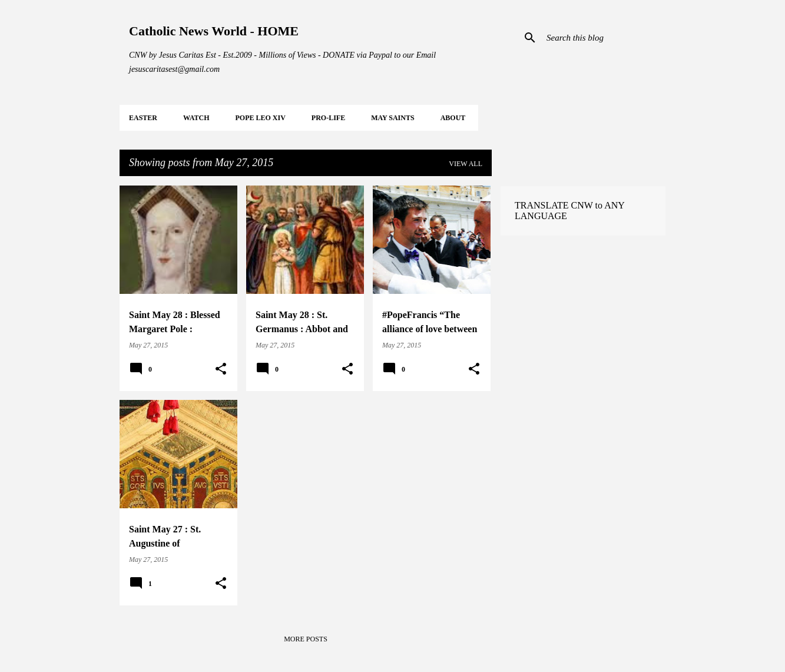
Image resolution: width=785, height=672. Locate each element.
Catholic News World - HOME (214, 31)
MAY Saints (392, 118)
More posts (306, 639)
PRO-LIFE (328, 118)
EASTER (143, 118)
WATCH (196, 118)
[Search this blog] (604, 38)
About (453, 118)
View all (466, 164)
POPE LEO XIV (260, 118)
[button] (221, 369)
